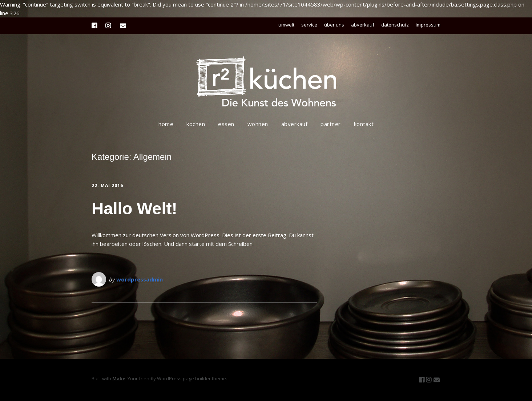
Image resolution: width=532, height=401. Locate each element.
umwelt (286, 25)
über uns (334, 25)
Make (119, 378)
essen (226, 124)
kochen (196, 124)
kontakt (364, 124)
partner (331, 124)
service (309, 25)
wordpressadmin (140, 279)
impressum (428, 25)
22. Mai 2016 (107, 185)
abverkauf (363, 25)
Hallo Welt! (134, 208)
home (166, 124)
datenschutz (395, 25)
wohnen (258, 124)
